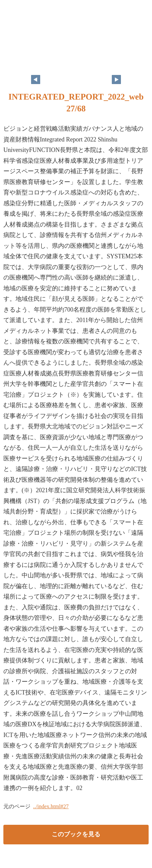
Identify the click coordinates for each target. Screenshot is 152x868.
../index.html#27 (51, 806)
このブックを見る (76, 834)
